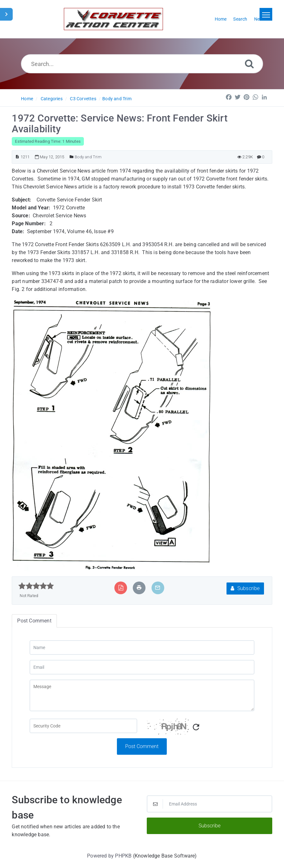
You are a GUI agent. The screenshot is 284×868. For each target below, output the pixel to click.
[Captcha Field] (83, 726)
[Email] (142, 667)
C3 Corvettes (83, 99)
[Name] (142, 648)
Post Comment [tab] (34, 621)
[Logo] (113, 19)
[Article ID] (17, 157)
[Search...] (142, 64)
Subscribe (245, 588)
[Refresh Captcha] (196, 727)
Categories (52, 99)
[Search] (249, 64)
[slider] (36, 586)
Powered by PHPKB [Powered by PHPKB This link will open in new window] (109, 856)
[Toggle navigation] (266, 14)
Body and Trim (117, 99)
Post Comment (142, 746)
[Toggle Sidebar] (6, 14)
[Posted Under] (72, 157)
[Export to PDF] (121, 588)
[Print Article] (139, 588)
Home (27, 99)
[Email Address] (210, 804)
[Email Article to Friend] (158, 588)
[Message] (142, 695)
